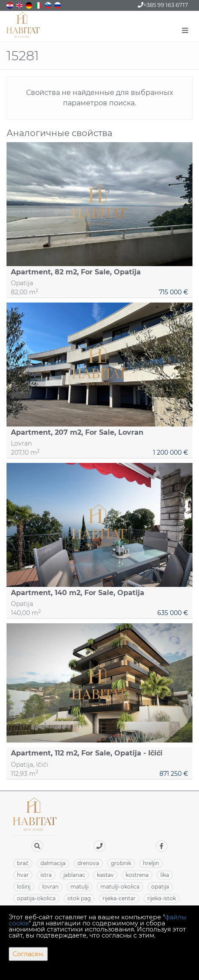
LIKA (165, 875)
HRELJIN (151, 863)
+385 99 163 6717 (163, 5)
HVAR (23, 875)
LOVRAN (50, 887)
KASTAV (105, 875)
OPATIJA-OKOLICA (36, 898)
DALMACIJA (53, 863)
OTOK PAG (79, 898)
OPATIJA (160, 887)
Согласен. (28, 954)
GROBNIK (121, 863)
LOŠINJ (24, 887)
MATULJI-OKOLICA (120, 887)
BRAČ (23, 863)
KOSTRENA (137, 875)
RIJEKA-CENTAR (119, 898)
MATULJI (80, 887)
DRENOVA (88, 863)
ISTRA (46, 875)
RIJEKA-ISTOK (162, 898)
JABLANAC (74, 875)
